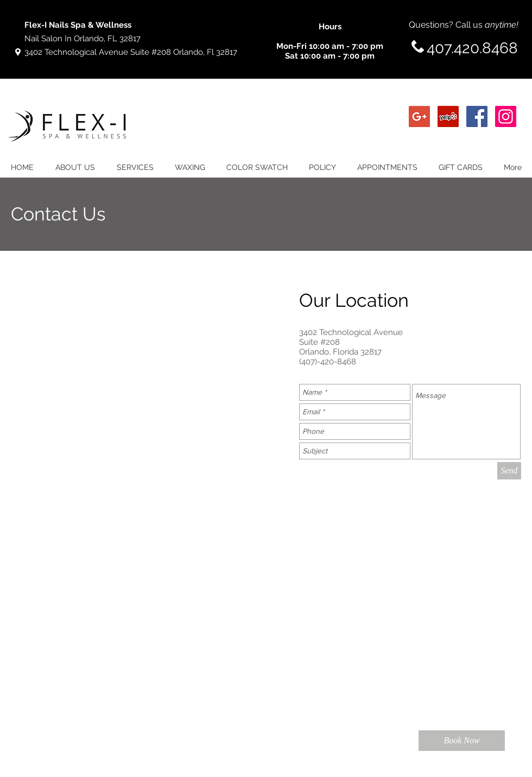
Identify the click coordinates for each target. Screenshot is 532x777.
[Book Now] (462, 741)
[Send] (509, 471)
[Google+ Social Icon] (419, 116)
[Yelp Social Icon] (448, 116)
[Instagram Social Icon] (506, 116)
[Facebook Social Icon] (477, 116)
